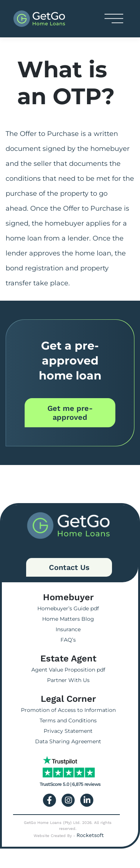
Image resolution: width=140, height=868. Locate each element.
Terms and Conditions (68, 720)
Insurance (68, 629)
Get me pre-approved (70, 413)
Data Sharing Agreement (68, 741)
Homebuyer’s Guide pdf (68, 608)
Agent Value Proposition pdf (68, 670)
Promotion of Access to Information (68, 710)
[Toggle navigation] (114, 18)
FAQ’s (68, 640)
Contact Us (69, 567)
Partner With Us (68, 680)
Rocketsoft (90, 835)
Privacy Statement (68, 731)
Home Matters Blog (68, 619)
